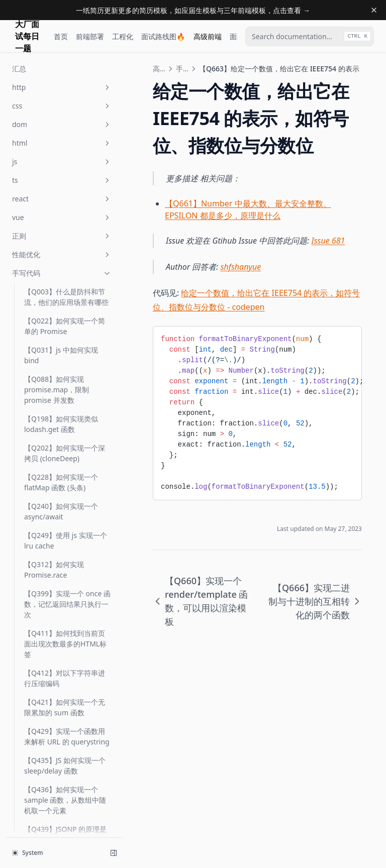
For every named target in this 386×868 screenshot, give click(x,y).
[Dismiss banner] (374, 10)
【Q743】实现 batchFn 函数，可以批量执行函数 (66, 688)
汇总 (31, 730)
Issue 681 (328, 241)
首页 (61, 36)
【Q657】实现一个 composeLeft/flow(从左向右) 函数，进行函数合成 (65, 132)
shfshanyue (241, 267)
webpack (62, 767)
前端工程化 (62, 786)
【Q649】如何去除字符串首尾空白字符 (65, 68)
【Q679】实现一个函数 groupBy (61, 383)
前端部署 (90, 36)
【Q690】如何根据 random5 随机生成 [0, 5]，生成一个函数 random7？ (67, 555)
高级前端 (208, 36)
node (62, 749)
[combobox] (310, 36)
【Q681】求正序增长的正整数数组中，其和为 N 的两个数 (67, 418)
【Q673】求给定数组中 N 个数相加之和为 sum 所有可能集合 (65, 280)
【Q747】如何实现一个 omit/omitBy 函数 (61, 659)
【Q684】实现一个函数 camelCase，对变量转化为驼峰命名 (66, 486)
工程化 (123, 36)
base (62, 804)
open (62, 823)
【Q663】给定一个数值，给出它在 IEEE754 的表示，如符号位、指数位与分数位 (67, 211)
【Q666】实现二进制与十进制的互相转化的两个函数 (66, 246)
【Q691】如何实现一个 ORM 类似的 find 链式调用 (66, 590)
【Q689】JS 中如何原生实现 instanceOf (65, 521)
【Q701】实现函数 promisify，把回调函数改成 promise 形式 (68, 624)
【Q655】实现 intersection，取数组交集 (65, 97)
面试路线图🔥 (163, 36)
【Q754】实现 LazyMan (63, 712)
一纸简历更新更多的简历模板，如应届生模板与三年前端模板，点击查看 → (193, 10)
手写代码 (182, 69)
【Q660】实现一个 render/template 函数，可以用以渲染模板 (66, 172)
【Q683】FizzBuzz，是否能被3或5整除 (68, 452)
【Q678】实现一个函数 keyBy (61, 354)
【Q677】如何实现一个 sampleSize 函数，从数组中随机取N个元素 (65, 320)
